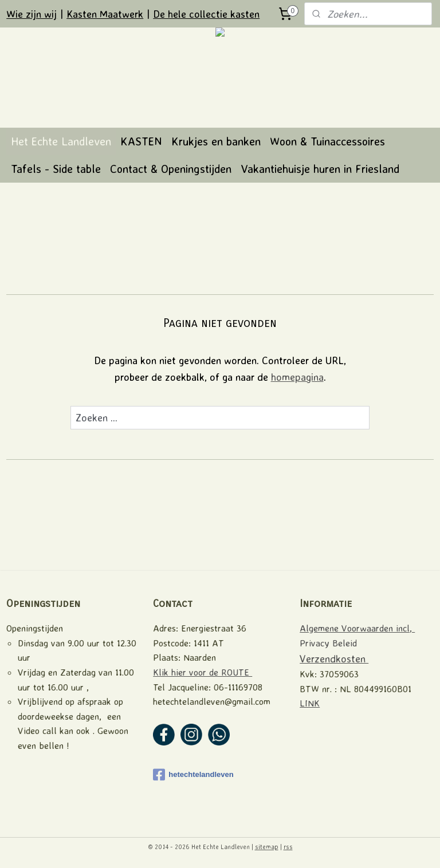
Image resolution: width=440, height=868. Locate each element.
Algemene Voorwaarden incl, (357, 628)
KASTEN (141, 141)
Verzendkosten (334, 658)
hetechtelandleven (193, 775)
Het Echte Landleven (61, 141)
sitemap (267, 847)
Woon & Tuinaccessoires (327, 141)
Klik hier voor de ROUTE (203, 672)
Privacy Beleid (328, 643)
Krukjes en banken (216, 141)
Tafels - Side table (56, 169)
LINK (310, 703)
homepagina (297, 376)
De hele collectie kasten (206, 14)
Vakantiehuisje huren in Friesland (320, 169)
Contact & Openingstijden (171, 169)
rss (288, 847)
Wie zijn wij (32, 14)
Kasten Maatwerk (105, 14)
